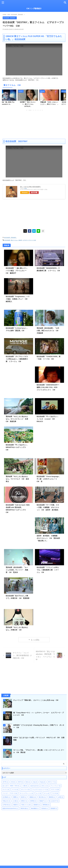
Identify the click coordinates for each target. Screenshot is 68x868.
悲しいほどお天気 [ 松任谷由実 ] (30, 187)
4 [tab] (32, 110)
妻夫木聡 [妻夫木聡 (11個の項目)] (42, 794)
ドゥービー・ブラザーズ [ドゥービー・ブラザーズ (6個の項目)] (10, 791)
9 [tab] (41, 110)
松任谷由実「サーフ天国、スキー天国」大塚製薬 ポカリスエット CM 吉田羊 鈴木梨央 (48, 507)
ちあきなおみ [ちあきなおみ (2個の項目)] (34, 783)
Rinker (26, 188)
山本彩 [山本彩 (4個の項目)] (61, 794)
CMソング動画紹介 (34, 8)
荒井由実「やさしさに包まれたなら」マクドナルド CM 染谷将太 (17, 479)
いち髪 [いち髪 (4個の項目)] (24, 783)
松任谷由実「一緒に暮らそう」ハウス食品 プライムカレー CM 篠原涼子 (17, 271)
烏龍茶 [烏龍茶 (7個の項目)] (16, 802)
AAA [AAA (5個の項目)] (13, 779)
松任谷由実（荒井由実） (10, 238)
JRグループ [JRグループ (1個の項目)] (52, 779)
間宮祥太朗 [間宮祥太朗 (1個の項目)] (24, 806)
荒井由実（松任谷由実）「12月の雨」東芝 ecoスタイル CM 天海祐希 (48, 331)
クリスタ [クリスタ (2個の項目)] (15, 787)
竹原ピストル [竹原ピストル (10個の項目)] (26, 802)
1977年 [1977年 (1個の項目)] (5, 779)
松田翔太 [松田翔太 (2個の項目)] (33, 798)
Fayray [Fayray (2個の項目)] (43, 779)
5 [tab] (34, 110)
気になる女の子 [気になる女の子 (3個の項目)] (54, 798)
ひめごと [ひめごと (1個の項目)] (45, 783)
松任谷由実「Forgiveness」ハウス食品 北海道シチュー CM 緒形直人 (18, 299)
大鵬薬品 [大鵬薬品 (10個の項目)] (33, 794)
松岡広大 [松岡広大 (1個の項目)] (24, 798)
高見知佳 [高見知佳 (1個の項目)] (45, 806)
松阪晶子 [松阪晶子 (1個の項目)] (43, 798)
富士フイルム (14, 240)
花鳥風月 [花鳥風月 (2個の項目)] (37, 802)
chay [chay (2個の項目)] (35, 779)
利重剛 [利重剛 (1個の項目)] (16, 794)
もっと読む (35, 640)
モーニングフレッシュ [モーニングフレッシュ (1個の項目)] (26, 791)
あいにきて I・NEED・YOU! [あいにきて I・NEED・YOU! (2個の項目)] (11, 783)
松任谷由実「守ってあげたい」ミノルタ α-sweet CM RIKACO (48, 419)
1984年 (20, 240)
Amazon (25, 192)
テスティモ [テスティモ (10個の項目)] (55, 787)
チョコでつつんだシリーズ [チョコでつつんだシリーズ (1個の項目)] (40, 787)
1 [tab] (26, 110)
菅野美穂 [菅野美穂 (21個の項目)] (46, 802)
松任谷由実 (7, 240)
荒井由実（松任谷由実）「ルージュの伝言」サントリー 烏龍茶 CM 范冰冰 (17, 570)
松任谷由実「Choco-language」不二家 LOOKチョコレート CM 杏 (48, 479)
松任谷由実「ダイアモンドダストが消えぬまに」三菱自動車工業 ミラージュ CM (17, 359)
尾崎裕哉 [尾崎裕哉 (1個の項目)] (52, 794)
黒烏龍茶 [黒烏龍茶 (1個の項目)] (54, 806)
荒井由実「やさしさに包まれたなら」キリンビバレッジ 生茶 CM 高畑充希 (18, 419)
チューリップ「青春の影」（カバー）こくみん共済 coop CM (36, 698)
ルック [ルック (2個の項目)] (39, 791)
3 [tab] (30, 110)
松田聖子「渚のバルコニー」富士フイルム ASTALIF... (34, 104)
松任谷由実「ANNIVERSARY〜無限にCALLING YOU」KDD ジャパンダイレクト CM (48, 387)
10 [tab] (42, 110)
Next (64, 98)
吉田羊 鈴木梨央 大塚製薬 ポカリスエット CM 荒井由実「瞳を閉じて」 (48, 538)
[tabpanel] (13, 98)
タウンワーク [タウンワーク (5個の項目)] (25, 787)
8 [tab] (39, 110)
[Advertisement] (34, 125)
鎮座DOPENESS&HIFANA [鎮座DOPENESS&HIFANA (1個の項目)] (10, 806)
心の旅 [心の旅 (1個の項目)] (16, 798)
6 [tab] (35, 110)
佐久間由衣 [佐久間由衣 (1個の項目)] (6, 794)
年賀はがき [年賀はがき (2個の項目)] (6, 798)
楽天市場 (34, 192)
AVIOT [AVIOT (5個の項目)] (20, 779)
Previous (4, 98)
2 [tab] (28, 110)
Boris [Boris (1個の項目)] (28, 779)
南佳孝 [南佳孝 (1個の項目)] (24, 794)
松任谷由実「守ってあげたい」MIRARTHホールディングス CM (17, 447)
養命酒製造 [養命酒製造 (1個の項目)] (35, 806)
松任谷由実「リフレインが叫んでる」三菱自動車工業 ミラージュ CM (48, 570)
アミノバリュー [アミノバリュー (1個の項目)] (56, 783)
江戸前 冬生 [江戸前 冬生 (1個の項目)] (6, 802)
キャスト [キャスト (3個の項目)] (6, 787)
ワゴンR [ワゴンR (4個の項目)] (55, 791)
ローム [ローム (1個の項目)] (47, 791)
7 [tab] (37, 110)
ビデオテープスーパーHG (29, 240)
